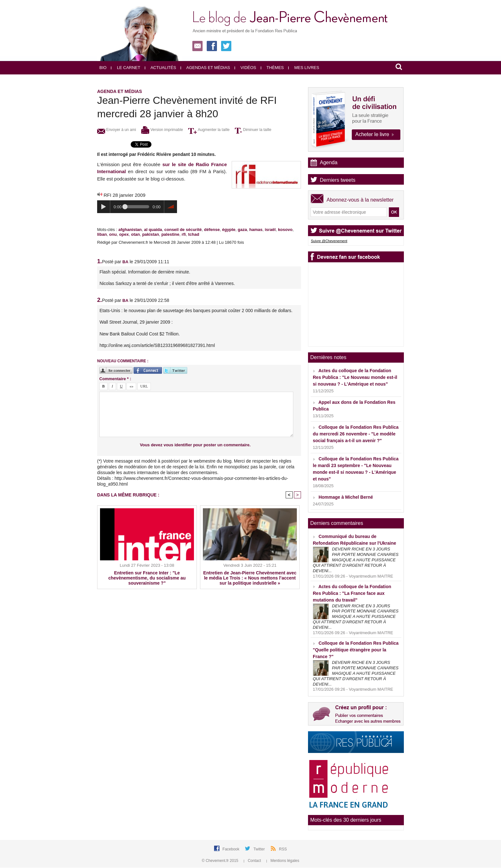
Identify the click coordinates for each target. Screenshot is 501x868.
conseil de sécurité (183, 230)
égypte (229, 230)
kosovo (285, 230)
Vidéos (245, 68)
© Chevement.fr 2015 (221, 861)
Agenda (329, 162)
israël (270, 230)
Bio (103, 68)
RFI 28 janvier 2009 (124, 195)
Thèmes (272, 68)
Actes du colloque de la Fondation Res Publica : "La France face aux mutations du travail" (352, 593)
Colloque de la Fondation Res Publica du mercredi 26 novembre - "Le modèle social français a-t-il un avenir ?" (356, 434)
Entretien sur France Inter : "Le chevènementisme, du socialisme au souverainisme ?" (147, 578)
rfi (184, 234)
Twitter (260, 849)
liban (102, 234)
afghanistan (130, 230)
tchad (194, 234)
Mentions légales (283, 861)
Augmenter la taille (209, 130)
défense (212, 230)
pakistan (151, 234)
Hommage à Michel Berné (346, 497)
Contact (253, 861)
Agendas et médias (205, 68)
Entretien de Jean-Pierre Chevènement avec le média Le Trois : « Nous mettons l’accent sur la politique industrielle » (250, 578)
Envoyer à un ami (117, 130)
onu (113, 234)
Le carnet (126, 68)
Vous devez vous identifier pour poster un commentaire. (195, 445)
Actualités (160, 68)
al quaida (153, 230)
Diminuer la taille (253, 130)
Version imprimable (162, 130)
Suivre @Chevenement (329, 241)
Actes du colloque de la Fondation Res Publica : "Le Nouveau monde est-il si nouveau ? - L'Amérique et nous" (355, 377)
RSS (283, 849)
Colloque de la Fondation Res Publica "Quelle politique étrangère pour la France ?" (356, 650)
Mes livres (304, 68)
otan (135, 234)
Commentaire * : (115, 379)
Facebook (231, 849)
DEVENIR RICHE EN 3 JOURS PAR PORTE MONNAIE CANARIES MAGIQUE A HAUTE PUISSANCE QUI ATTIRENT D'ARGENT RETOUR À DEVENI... (356, 560)
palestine (170, 234)
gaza (242, 230)
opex (124, 234)
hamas (256, 230)
